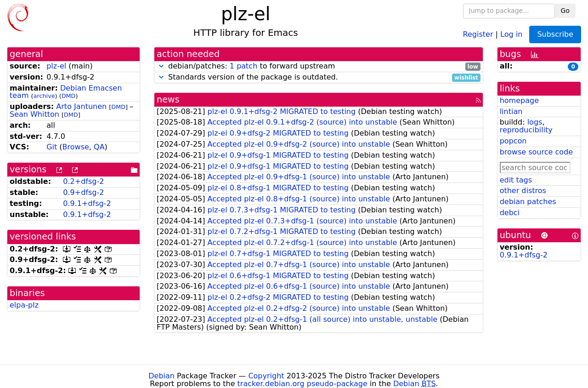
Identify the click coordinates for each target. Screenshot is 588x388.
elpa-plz (24, 305)
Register (478, 34)
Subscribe (555, 34)
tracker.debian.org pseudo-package (302, 384)
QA (99, 147)
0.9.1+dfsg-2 (87, 203)
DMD (69, 96)
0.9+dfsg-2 (83, 192)
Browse (76, 147)
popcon (513, 141)
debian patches (528, 202)
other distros (523, 191)
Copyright (266, 376)
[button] (161, 66)
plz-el (56, 66)
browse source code (536, 152)
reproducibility (526, 130)
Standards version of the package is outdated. (319, 77)
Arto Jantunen (81, 106)
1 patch (243, 66)
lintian (511, 111)
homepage (519, 100)
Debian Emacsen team (66, 92)
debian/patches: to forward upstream (319, 66)
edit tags (516, 180)
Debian (161, 376)
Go (565, 11)
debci (510, 213)
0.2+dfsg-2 (83, 181)
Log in (511, 34)
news (168, 100)
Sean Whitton (34, 114)
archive (44, 96)
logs (535, 122)
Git (52, 147)
